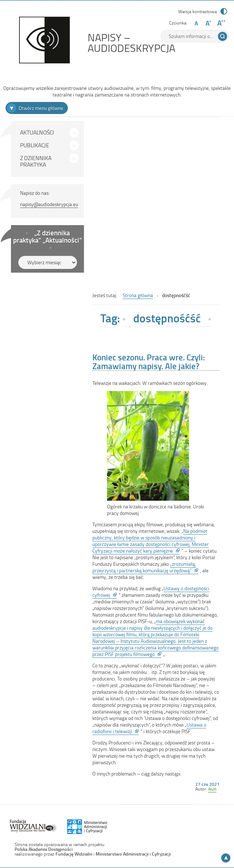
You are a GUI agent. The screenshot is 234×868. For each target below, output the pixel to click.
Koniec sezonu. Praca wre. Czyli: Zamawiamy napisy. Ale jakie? (149, 362)
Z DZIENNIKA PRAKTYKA (36, 161)
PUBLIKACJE (35, 145)
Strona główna (138, 295)
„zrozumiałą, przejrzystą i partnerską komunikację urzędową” (145, 567)
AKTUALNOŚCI (37, 132)
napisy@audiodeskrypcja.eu (49, 204)
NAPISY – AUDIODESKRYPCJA (148, 43)
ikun (212, 789)
